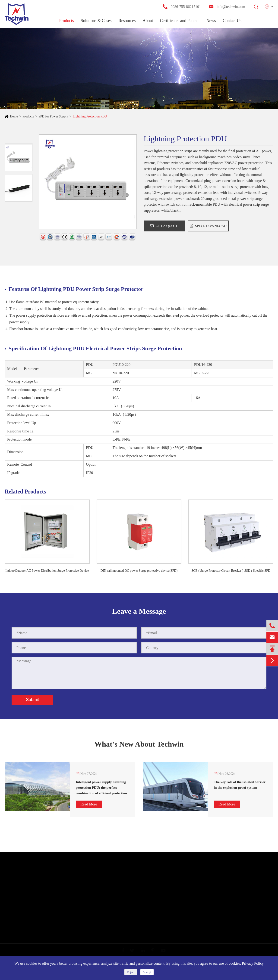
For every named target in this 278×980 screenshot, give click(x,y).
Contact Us (232, 21)
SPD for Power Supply (53, 116)
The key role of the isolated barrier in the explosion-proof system (240, 785)
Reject (131, 972)
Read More (89, 804)
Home (14, 116)
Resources (127, 21)
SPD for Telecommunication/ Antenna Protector (41, 913)
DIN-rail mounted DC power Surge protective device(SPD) (139, 571)
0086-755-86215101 (182, 6)
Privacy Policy (253, 963)
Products (67, 21)
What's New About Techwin (139, 747)
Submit (32, 700)
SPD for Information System (27, 905)
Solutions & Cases (96, 21)
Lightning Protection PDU (90, 116)
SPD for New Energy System (28, 896)
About (148, 21)
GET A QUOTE (164, 226)
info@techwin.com (227, 7)
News (211, 21)
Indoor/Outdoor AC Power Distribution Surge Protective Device (47, 571)
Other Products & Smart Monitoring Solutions (40, 921)
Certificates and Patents (180, 21)
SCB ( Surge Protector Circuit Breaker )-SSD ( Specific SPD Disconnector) (231, 571)
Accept (147, 972)
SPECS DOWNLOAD (208, 226)
